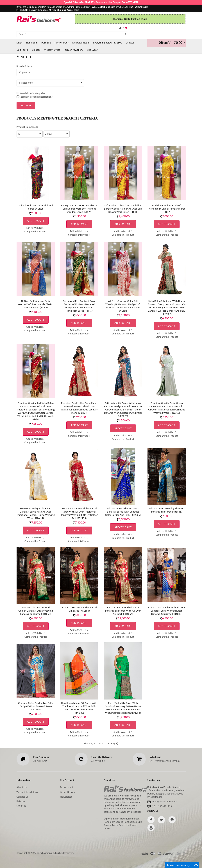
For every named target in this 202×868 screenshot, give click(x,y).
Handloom (32, 43)
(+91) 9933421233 (158, 761)
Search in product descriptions (35, 97)
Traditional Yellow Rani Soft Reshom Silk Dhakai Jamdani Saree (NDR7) (167, 209)
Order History (67, 792)
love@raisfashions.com (164, 802)
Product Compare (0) (28, 127)
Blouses (36, 50)
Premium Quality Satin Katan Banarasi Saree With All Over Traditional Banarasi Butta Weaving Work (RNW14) (36, 513)
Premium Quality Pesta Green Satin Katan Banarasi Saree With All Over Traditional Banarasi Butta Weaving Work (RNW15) (167, 408)
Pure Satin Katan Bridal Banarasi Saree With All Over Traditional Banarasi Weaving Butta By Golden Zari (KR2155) (79, 513)
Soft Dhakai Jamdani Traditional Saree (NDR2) (36, 207)
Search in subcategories (31, 93)
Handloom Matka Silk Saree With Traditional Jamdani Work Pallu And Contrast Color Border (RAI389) (79, 708)
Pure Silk (46, 43)
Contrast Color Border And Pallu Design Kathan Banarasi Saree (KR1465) (36, 706)
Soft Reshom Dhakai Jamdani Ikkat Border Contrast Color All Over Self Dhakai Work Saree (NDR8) (123, 209)
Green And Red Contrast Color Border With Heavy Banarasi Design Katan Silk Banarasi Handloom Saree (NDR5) (79, 306)
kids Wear (92, 50)
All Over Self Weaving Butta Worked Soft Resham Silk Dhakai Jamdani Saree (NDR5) (36, 304)
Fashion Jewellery (73, 50)
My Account (67, 787)
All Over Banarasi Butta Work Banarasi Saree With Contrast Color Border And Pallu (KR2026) (123, 512)
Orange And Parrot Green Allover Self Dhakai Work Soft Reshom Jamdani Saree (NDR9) (79, 209)
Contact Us (22, 797)
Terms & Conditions (27, 792)
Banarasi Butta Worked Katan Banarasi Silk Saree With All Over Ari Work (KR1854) (123, 611)
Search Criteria (25, 66)
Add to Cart (36, 221)
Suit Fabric (23, 50)
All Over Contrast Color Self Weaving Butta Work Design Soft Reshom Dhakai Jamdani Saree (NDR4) (123, 306)
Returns (21, 801)
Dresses (130, 43)
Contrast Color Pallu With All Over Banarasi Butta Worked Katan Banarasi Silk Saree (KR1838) (167, 611)
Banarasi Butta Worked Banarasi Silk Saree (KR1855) (79, 609)
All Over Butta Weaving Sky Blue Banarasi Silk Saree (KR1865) (167, 510)
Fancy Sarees (62, 43)
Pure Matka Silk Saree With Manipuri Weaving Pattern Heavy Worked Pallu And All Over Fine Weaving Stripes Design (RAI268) (123, 708)
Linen (20, 43)
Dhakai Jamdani (81, 43)
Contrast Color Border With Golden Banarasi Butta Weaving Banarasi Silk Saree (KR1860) (36, 611)
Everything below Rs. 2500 (108, 43)
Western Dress (52, 50)
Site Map (21, 806)
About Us (22, 787)
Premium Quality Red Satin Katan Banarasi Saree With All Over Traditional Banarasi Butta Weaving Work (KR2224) (79, 408)
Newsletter (66, 797)
